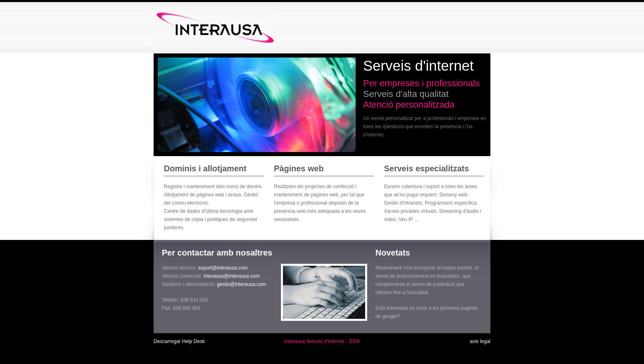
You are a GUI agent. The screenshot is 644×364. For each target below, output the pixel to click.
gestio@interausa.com (241, 284)
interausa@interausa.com (231, 276)
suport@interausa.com (223, 268)
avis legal (480, 341)
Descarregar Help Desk (179, 341)
